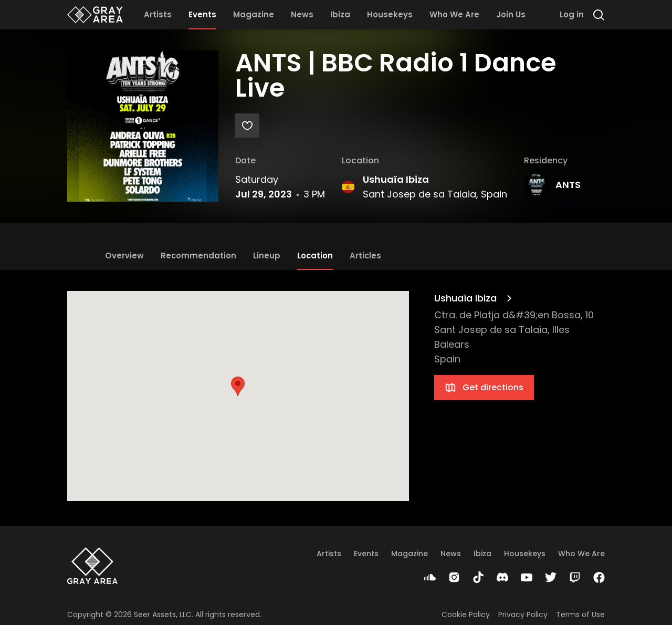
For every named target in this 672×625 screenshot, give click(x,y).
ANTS (568, 185)
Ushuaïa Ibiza (396, 179)
